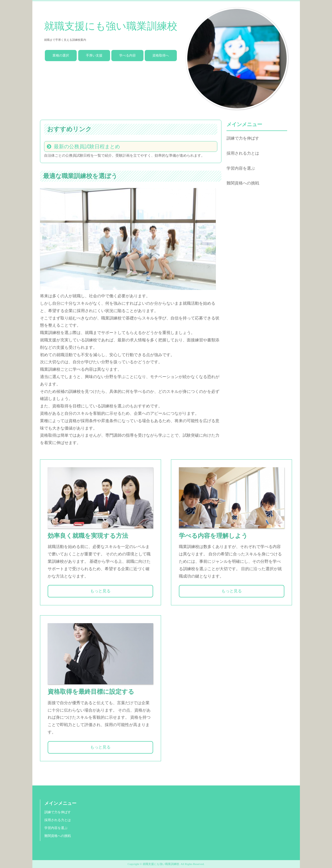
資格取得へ (161, 55)
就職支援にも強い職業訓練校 (111, 26)
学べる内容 (128, 55)
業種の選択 (61, 55)
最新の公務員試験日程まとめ (87, 146)
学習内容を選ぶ (241, 168)
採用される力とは (243, 153)
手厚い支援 (94, 55)
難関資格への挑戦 (243, 183)
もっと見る (100, 591)
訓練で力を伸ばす (243, 138)
